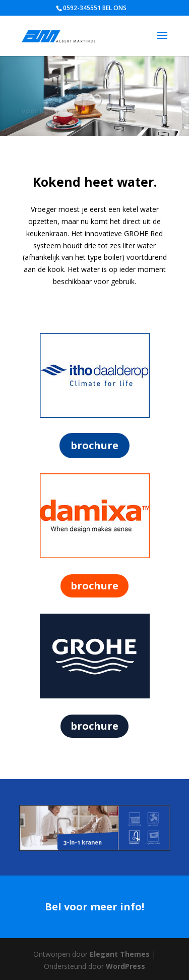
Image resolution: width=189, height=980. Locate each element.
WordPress (125, 966)
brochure (94, 445)
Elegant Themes (120, 954)
